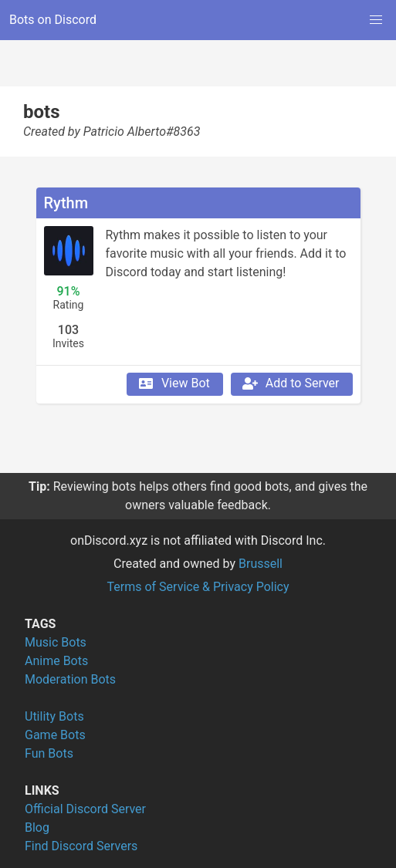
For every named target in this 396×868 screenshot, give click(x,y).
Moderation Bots (70, 679)
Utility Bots (54, 716)
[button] (376, 20)
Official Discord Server (85, 809)
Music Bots (56, 642)
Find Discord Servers (81, 846)
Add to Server (290, 383)
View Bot (173, 383)
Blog (37, 827)
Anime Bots (56, 661)
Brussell (261, 564)
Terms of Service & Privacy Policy (198, 587)
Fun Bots (49, 753)
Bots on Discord (53, 20)
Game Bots (55, 735)
